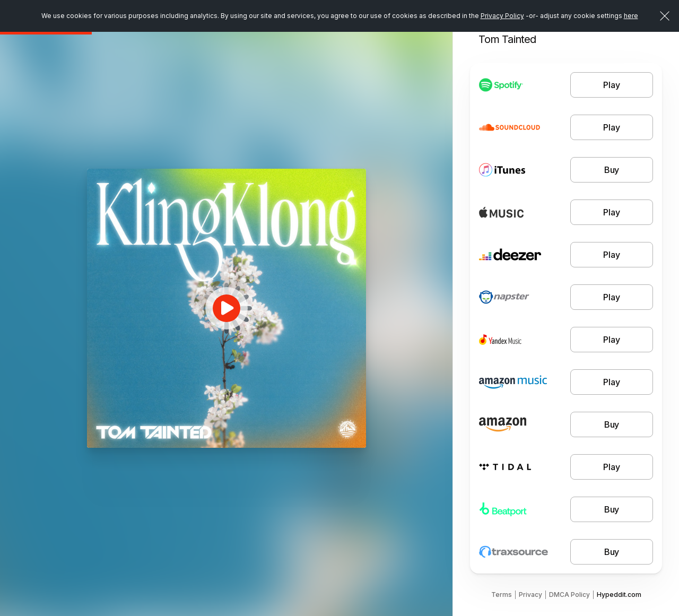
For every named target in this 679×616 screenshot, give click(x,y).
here (631, 16)
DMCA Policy (569, 595)
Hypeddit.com (619, 595)
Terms (502, 595)
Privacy (530, 595)
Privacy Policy (502, 16)
